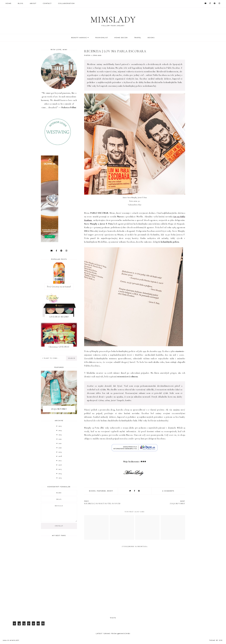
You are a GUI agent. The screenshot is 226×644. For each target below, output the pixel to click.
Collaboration (66, 4)
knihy (110, 491)
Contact (47, 4)
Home (9, 4)
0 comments (168, 491)
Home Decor (121, 38)
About (33, 4)
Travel (138, 38)
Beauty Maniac (79, 38)
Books (151, 38)
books (92, 491)
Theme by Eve (216, 640)
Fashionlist (102, 38)
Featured (101, 491)
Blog (21, 4)
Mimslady (113, 20)
